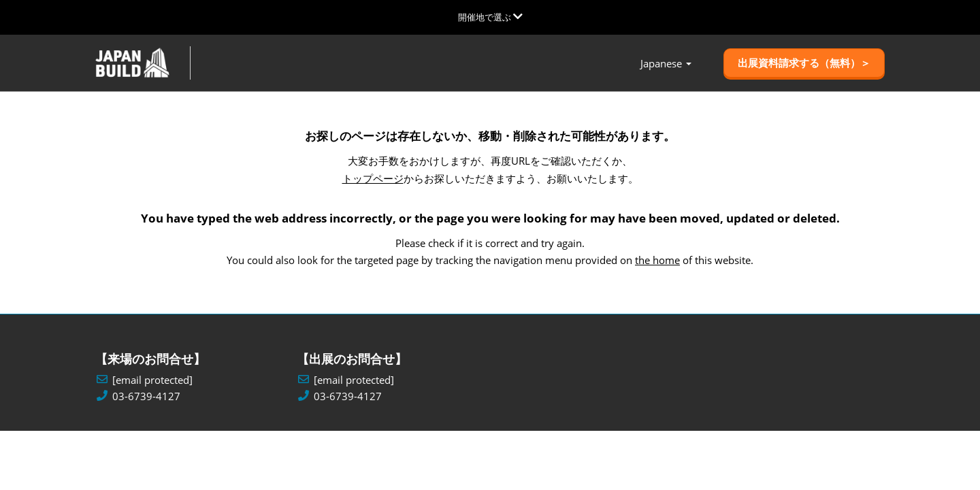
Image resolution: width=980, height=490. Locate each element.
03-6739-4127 (146, 396)
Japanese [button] (666, 63)
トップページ (373, 178)
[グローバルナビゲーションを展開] (490, 17)
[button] (804, 63)
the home (657, 260)
